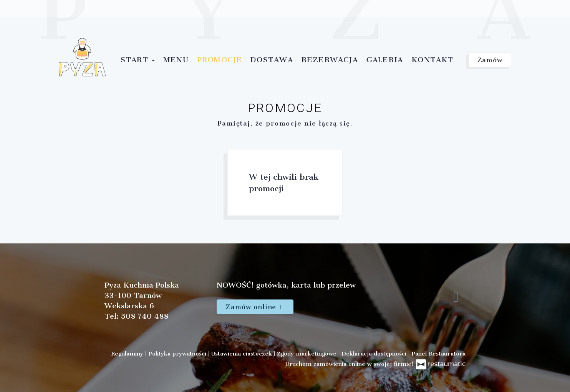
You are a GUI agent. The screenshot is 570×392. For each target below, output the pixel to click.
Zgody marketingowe (308, 354)
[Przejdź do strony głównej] (82, 57)
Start (138, 60)
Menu (176, 60)
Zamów (490, 60)
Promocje (220, 60)
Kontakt (432, 60)
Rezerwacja (330, 60)
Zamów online (255, 307)
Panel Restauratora (438, 354)
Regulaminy (128, 354)
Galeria (385, 60)
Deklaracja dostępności (375, 354)
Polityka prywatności (178, 354)
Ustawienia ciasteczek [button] (243, 354)
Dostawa (272, 60)
